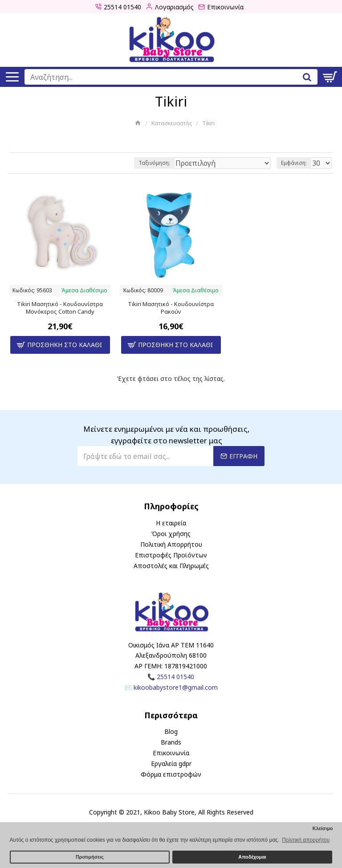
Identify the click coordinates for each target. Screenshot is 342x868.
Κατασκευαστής (172, 123)
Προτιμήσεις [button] (90, 857)
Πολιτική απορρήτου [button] (306, 840)
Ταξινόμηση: (154, 163)
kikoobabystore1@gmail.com (176, 687)
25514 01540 (175, 677)
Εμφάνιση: (294, 163)
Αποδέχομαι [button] (252, 857)
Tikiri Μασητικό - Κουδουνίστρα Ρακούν (171, 308)
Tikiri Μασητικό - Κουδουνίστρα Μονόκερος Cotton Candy (60, 308)
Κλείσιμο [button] (323, 828)
